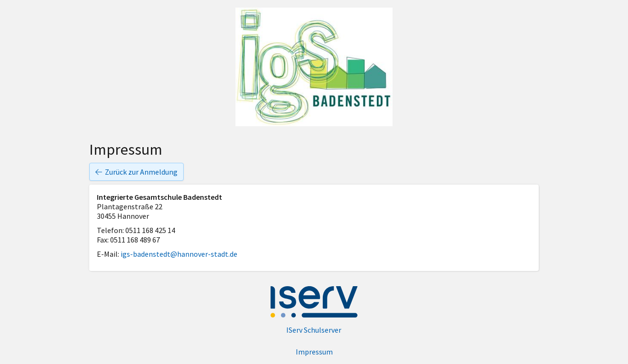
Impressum (314, 352)
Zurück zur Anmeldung (136, 172)
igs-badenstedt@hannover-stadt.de (179, 254)
